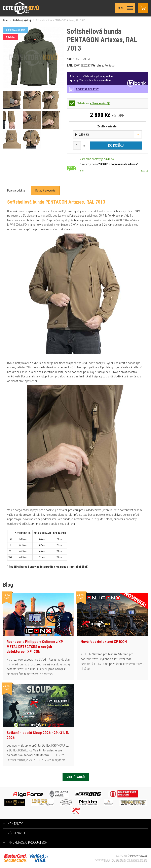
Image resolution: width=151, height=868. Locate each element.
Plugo (107, 860)
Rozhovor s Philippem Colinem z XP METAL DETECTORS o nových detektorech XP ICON (35, 647)
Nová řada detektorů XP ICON (104, 642)
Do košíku (116, 145)
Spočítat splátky (87, 89)
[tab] (16, 191)
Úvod (6, 20)
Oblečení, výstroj (22, 20)
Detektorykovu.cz (139, 856)
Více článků (76, 777)
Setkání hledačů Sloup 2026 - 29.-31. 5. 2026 (38, 735)
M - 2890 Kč (82, 135)
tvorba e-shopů (119, 860)
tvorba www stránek (137, 860)
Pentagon (110, 66)
